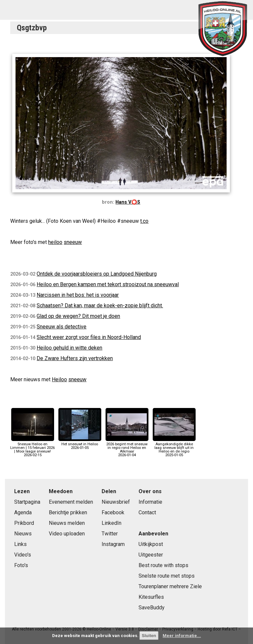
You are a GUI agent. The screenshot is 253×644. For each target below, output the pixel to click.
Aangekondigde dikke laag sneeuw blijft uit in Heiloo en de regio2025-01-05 (174, 448)
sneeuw (73, 242)
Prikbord (24, 523)
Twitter (110, 534)
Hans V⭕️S (128, 202)
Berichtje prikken (68, 512)
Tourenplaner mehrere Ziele (170, 586)
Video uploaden (67, 534)
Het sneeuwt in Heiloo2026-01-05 (80, 444)
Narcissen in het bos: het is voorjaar (78, 295)
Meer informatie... (182, 636)
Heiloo (59, 379)
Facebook (113, 512)
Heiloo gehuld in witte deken (69, 348)
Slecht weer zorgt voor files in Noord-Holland (89, 337)
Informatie (150, 502)
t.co (144, 221)
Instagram (113, 544)
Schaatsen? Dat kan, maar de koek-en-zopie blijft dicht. (100, 305)
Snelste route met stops (167, 576)
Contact (147, 512)
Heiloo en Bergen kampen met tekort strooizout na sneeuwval (108, 284)
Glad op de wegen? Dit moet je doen (78, 316)
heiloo (55, 242)
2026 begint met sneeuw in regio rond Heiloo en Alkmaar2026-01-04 (127, 448)
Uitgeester (151, 555)
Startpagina (27, 502)
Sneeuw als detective (62, 327)
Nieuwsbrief (116, 502)
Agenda (23, 512)
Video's (23, 555)
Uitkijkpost (151, 544)
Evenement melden (71, 502)
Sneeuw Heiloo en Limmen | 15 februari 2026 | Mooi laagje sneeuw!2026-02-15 (32, 448)
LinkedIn (111, 523)
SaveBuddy (152, 608)
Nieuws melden (67, 523)
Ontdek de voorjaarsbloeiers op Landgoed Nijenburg (97, 274)
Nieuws (23, 534)
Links (20, 544)
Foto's (21, 565)
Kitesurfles (151, 597)
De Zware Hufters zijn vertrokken (75, 358)
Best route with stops (163, 565)
